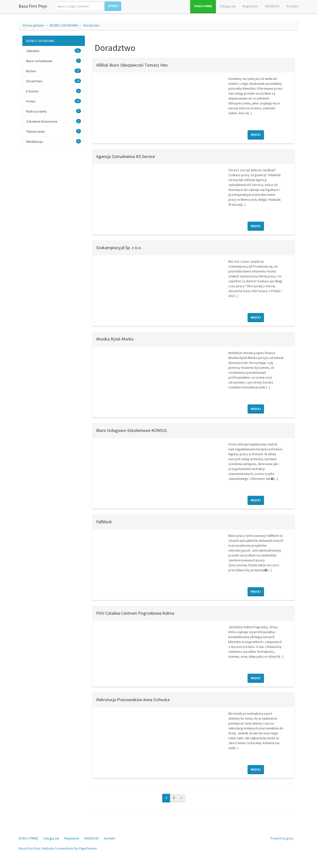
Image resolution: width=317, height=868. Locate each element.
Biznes (31, 71)
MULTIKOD (272, 6)
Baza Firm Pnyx (33, 6)
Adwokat (33, 51)
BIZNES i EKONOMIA (64, 25)
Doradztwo (91, 25)
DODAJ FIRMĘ (203, 6)
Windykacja (34, 142)
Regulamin (250, 6)
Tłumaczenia (35, 131)
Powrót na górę (282, 838)
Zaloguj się (227, 6)
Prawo (31, 101)
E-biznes (33, 91)
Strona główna (33, 25)
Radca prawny (37, 111)
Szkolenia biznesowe (42, 121)
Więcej (256, 135)
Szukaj (113, 6)
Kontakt (293, 6)
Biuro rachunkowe (39, 61)
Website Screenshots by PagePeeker (70, 848)
